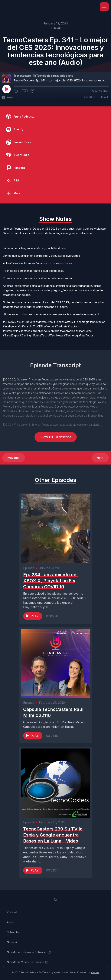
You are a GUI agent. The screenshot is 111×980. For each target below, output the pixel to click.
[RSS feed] (56, 900)
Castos (95, 972)
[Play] (6, 89)
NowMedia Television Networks (29, 952)
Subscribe (90, 97)
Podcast (12, 912)
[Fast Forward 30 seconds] (33, 91)
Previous (14, 458)
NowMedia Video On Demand (28, 962)
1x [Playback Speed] (24, 91)
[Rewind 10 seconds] (16, 91)
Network (12, 942)
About (11, 922)
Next (100, 458)
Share (105, 97)
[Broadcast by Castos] (7, 98)
